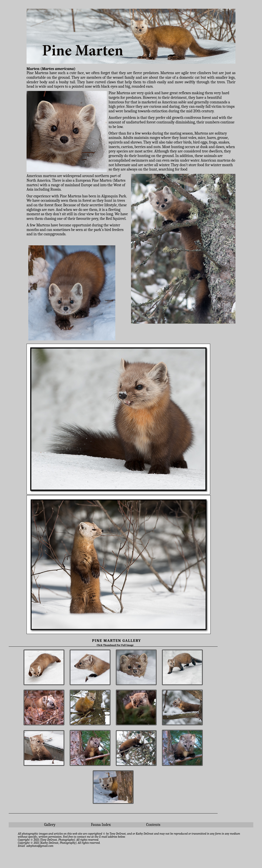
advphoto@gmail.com (40, 846)
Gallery (50, 825)
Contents (153, 825)
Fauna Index (101, 825)
